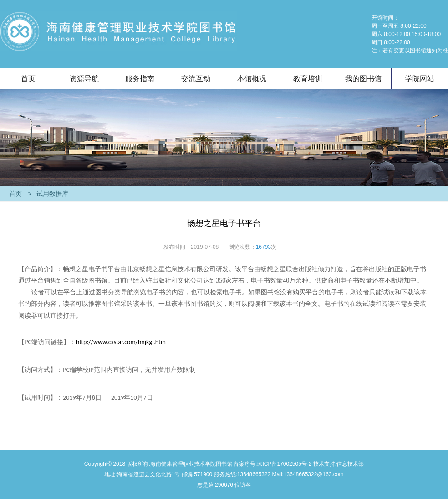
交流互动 (196, 79)
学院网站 (420, 79)
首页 (28, 79)
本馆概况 (252, 79)
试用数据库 (48, 194)
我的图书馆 (363, 79)
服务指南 (140, 79)
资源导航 (84, 79)
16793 (263, 247)
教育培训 (308, 79)
